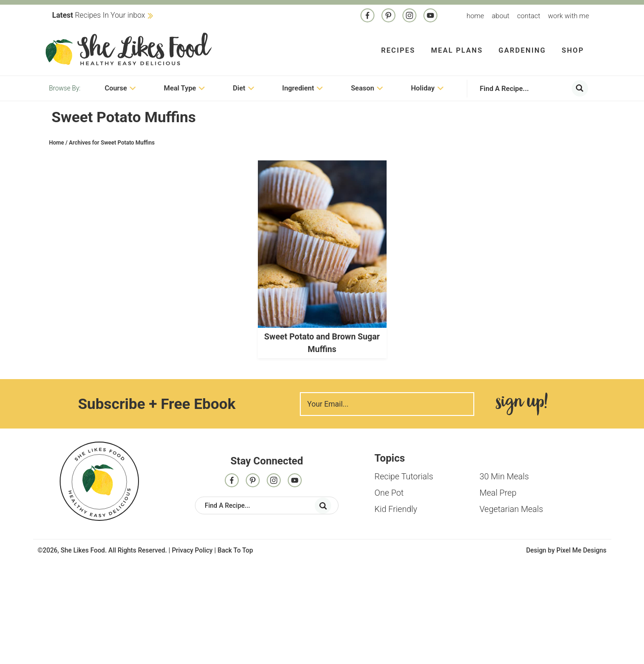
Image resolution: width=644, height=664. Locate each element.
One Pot (389, 493)
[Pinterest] (388, 16)
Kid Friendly (396, 509)
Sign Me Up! (522, 404)
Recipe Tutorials (404, 476)
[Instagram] (409, 16)
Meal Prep (498, 493)
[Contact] (430, 16)
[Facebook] (367, 16)
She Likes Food (128, 49)
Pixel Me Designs (582, 550)
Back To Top (235, 550)
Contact (529, 16)
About (501, 16)
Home (475, 16)
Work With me (568, 16)
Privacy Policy (192, 550)
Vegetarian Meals (511, 509)
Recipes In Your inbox (99, 15)
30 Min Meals (504, 476)
